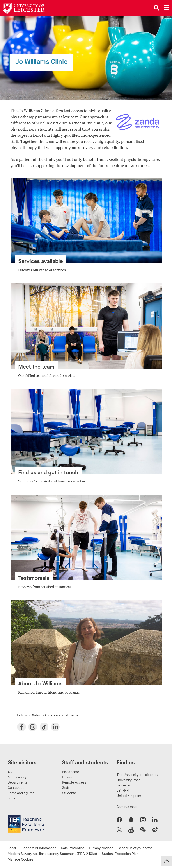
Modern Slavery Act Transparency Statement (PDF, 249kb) (52, 854)
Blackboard (71, 772)
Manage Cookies (20, 859)
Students (69, 793)
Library (67, 777)
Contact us (16, 788)
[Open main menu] (166, 8)
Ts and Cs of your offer (135, 848)
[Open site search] (157, 8)
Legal (12, 848)
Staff (66, 788)
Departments (18, 782)
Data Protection (73, 848)
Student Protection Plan (120, 854)
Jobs (11, 798)
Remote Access (74, 782)
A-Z (10, 772)
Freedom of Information (38, 848)
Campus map (127, 807)
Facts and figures (21, 793)
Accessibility (17, 777)
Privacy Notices (101, 848)
